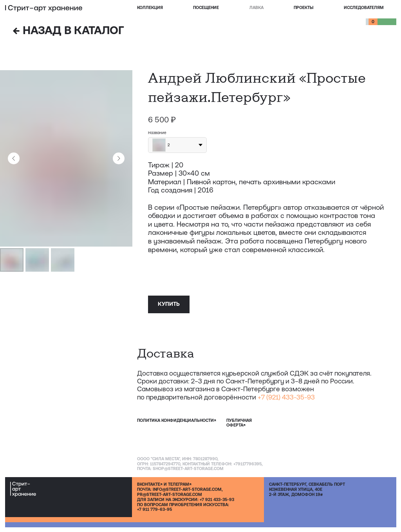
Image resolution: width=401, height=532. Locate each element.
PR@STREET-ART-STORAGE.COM (170, 494)
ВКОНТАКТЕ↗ (150, 484)
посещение (206, 7)
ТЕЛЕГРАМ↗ (180, 484)
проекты (303, 7)
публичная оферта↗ (239, 423)
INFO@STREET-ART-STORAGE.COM (187, 489)
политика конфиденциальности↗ (177, 420)
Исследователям (364, 7)
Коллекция (150, 7)
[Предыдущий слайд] (14, 158)
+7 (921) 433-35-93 (286, 397)
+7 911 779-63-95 (154, 509)
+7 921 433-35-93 (217, 499)
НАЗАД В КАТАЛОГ (68, 30)
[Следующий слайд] (119, 158)
